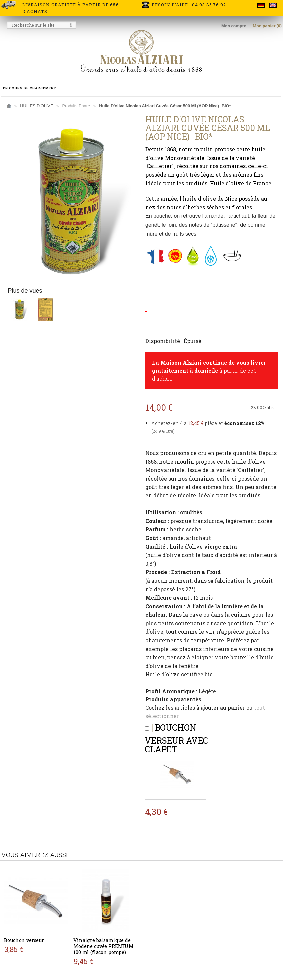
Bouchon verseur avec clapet (176, 738)
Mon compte (234, 26)
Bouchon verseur (24, 940)
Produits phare (76, 106)
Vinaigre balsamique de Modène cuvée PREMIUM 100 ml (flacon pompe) (104, 946)
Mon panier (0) (267, 26)
